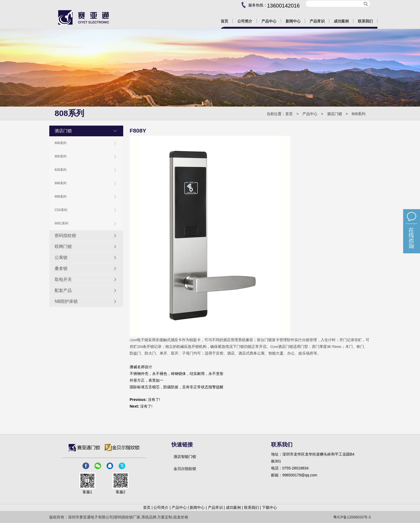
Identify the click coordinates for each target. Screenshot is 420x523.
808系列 (359, 114)
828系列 (86, 170)
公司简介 (161, 507)
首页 (289, 114)
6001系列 (86, 223)
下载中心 (269, 507)
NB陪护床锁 (86, 302)
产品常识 (215, 507)
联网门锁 (86, 247)
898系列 (86, 197)
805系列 (86, 157)
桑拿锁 (86, 269)
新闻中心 (197, 507)
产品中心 (310, 114)
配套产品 (86, 291)
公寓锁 (86, 258)
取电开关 (86, 280)
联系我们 (252, 507)
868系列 (86, 183)
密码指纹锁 (86, 236)
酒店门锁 (335, 114)
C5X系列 (86, 210)
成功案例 (233, 507)
